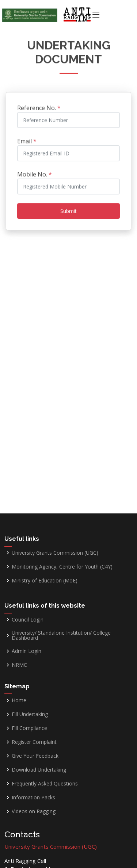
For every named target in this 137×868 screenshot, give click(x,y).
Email (27, 138)
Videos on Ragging (34, 811)
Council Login (28, 620)
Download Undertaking (39, 770)
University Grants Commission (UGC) (55, 553)
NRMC (19, 665)
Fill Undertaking (30, 714)
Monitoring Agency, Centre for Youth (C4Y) (62, 567)
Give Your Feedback (35, 756)
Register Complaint (34, 742)
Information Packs (33, 798)
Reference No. (39, 105)
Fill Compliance (29, 728)
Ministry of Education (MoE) (45, 581)
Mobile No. (35, 172)
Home (19, 700)
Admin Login (26, 651)
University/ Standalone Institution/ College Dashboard (61, 635)
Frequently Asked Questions (45, 784)
